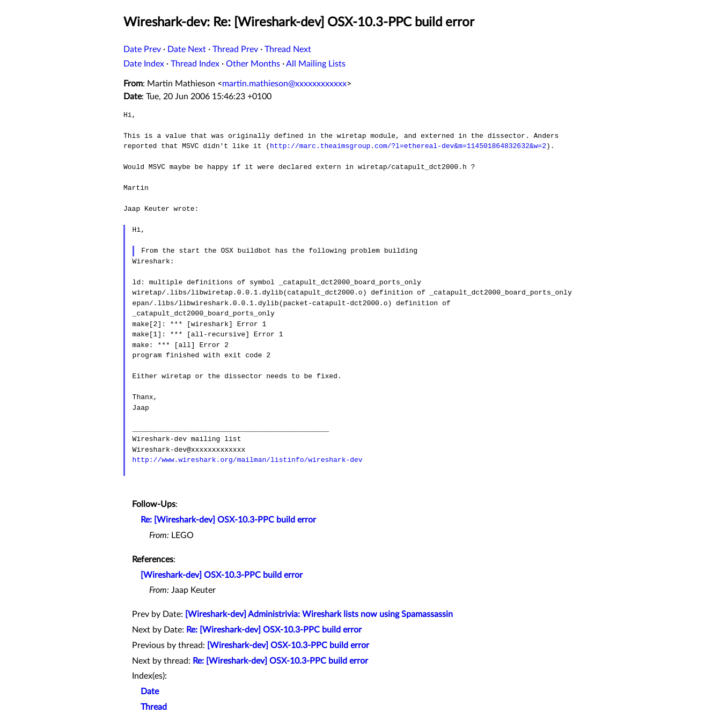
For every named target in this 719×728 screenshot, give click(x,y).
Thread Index (195, 64)
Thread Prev (235, 49)
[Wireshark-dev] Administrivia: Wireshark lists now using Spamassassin (319, 614)
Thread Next (288, 49)
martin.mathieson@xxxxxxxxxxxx (284, 84)
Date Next (187, 49)
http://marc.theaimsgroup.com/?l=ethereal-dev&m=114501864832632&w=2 (408, 146)
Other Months (253, 64)
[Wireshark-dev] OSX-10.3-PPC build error (222, 575)
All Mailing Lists (316, 64)
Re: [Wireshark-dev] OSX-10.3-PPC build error (228, 520)
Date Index (144, 64)
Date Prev (142, 49)
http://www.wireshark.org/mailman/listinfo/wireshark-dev (248, 460)
